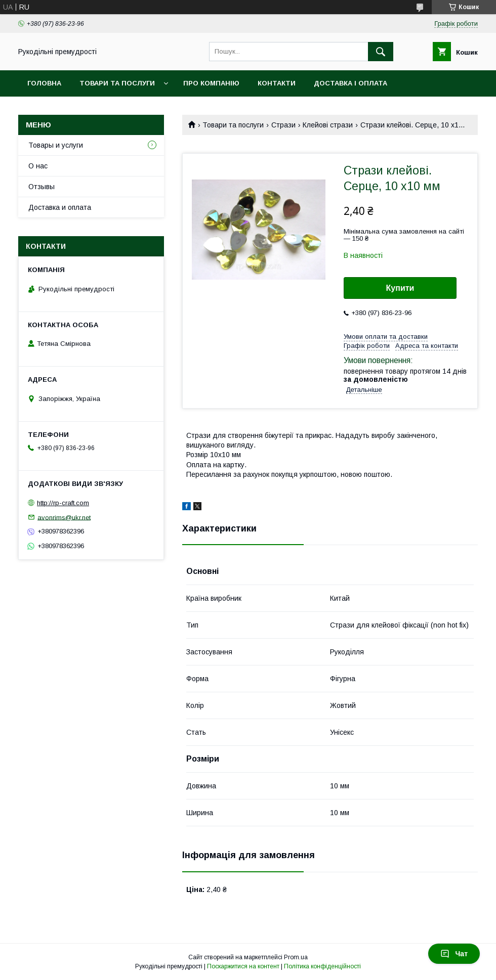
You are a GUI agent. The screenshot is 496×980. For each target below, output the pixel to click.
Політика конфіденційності (322, 966)
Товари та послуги (117, 83)
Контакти (277, 83)
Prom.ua (296, 957)
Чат (454, 954)
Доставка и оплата (60, 207)
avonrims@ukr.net (64, 517)
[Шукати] (381, 52)
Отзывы (42, 187)
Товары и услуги (56, 145)
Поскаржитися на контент (243, 966)
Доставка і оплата (350, 83)
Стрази (283, 125)
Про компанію (211, 83)
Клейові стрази (328, 125)
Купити (400, 288)
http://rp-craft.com (63, 503)
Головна (44, 83)
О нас (38, 166)
